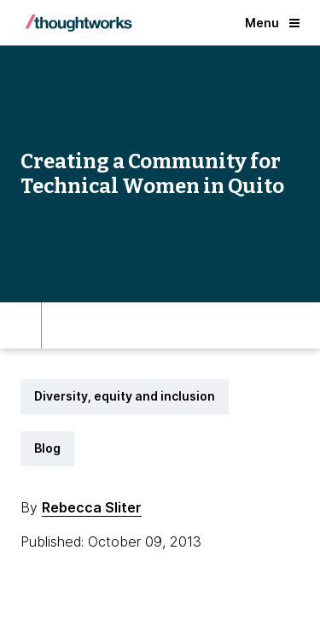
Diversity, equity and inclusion (125, 396)
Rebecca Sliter (92, 507)
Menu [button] (272, 23)
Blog (47, 448)
